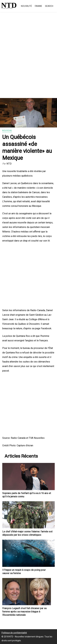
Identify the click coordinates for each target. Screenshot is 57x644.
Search (49, 6)
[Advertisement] (28, 59)
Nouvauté (26, 6)
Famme (38, 6)
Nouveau (7, 130)
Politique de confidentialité (14, 633)
